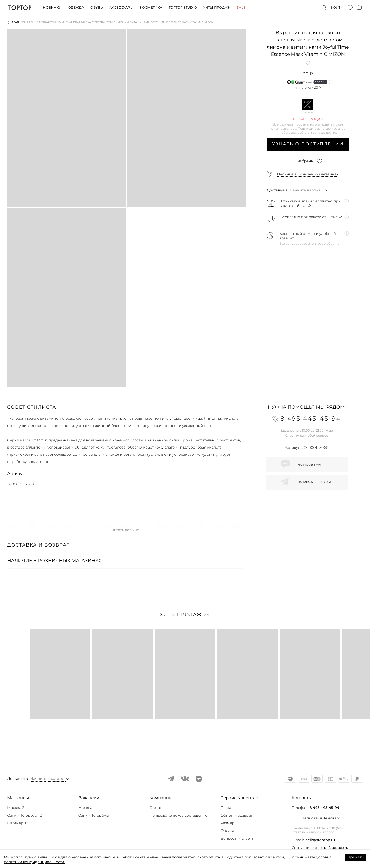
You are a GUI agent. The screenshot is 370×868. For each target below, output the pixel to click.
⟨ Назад (13, 22)
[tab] (185, 617)
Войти (337, 8)
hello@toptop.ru (320, 840)
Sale (241, 8)
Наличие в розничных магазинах (308, 174)
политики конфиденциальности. (34, 862)
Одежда (76, 8)
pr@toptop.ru (336, 848)
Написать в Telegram (321, 818)
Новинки (52, 8)
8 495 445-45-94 (324, 808)
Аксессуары (121, 8)
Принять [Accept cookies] (355, 857)
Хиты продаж (217, 8)
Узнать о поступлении (308, 144)
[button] (125, 407)
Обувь (97, 8)
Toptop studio (183, 8)
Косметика (151, 8)
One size (308, 104)
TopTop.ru (20, 8)
